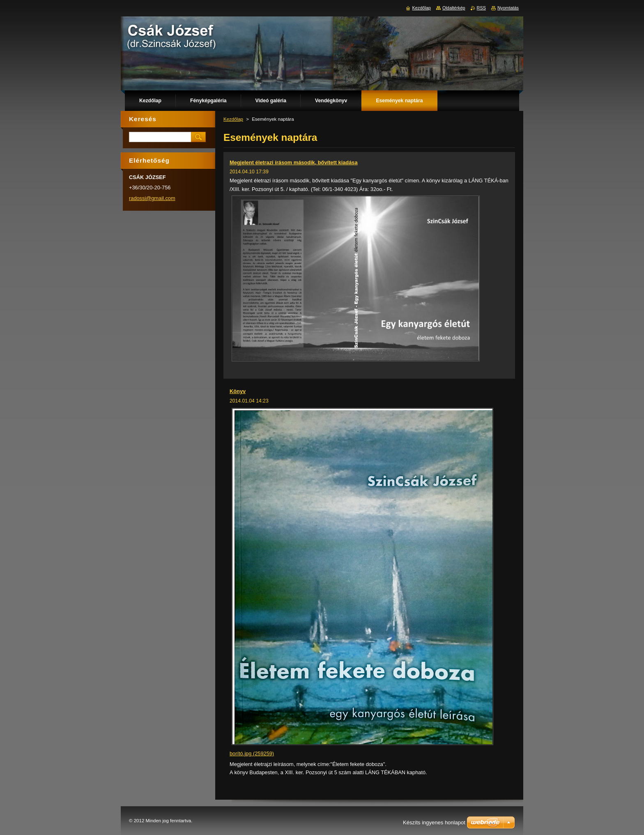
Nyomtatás (508, 8)
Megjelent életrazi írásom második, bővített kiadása (294, 162)
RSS (481, 8)
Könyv (238, 391)
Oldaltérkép (454, 8)
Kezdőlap (233, 119)
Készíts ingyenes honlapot (434, 822)
